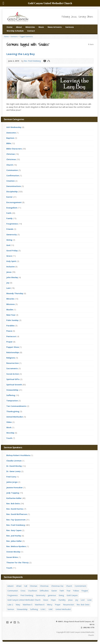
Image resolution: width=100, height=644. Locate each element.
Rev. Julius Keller (14, 541)
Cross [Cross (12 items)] (23, 591)
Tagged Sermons (26, 36)
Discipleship (12, 192)
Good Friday (12, 251)
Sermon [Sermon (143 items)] (11, 609)
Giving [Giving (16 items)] (61, 595)
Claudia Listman (14, 461)
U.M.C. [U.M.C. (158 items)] (43, 609)
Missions (11, 304)
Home (10, 27)
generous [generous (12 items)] (52, 595)
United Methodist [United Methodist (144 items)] (63, 609)
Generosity (12, 235)
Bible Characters (14, 149)
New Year (11, 315)
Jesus (9, 272)
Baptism (10, 138)
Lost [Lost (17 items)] (83, 600)
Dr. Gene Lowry (13, 471)
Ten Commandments (16, 406)
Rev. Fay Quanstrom (16, 520)
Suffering (11, 395)
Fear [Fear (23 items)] (69, 591)
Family (9, 218)
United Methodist (15, 417)
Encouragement (14, 202)
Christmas (11, 159)
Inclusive (10, 267)
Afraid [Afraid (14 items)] (19, 586)
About (19, 27)
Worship (10, 433)
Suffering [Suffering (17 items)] (34, 609)
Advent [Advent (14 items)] (10, 586)
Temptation (12, 401)
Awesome (11, 133)
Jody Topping (13, 493)
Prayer (9, 342)
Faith (9, 213)
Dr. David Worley (14, 466)
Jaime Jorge (12, 482)
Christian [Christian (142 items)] (34, 586)
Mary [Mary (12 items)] (18, 605)
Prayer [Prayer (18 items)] (58, 605)
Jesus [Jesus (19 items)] (70, 600)
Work (9, 427)
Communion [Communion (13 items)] (13, 591)
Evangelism (12, 208)
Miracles (10, 299)
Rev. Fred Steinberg (32, 61)
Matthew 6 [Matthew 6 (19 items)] (40, 605)
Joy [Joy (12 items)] (77, 600)
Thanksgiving (13, 411)
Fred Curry (11, 477)
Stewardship (12, 390)
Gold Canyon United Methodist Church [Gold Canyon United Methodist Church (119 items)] (24, 600)
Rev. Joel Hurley (14, 536)
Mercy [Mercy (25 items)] (50, 605)
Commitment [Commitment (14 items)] (80, 586)
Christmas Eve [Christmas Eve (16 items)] (57, 586)
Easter (9, 197)
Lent (9, 288)
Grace (9, 256)
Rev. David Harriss (15, 509)
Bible (9, 143)
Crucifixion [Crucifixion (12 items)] (33, 591)
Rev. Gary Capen (14, 530)
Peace (9, 331)
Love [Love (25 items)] (89, 600)
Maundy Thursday (15, 293)
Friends (10, 229)
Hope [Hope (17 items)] (53, 600)
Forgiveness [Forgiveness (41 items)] (13, 595)
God (8, 245)
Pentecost (11, 336)
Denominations (14, 186)
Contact (31, 31)
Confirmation (13, 176)
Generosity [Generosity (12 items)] (41, 595)
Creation (10, 181)
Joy (8, 283)
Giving (9, 240)
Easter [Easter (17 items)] (54, 591)
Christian (11, 154)
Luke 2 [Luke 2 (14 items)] (10, 605)
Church (10, 165)
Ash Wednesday (14, 127)
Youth (9, 438)
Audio (49, 61)
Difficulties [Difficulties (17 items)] (44, 591)
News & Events (55, 27)
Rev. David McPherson (17, 514)
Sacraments (12, 368)
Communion (12, 170)
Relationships (13, 352)
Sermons (70, 27)
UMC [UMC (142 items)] (51, 609)
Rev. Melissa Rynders (16, 546)
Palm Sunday (12, 320)
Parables (10, 326)
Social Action (13, 374)
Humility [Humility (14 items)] (62, 600)
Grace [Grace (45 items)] (46, 600)
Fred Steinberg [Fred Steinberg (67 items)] (27, 595)
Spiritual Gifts (13, 379)
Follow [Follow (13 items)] (76, 591)
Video (45, 61)
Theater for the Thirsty (18, 563)
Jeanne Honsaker (15, 487)
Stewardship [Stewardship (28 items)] (22, 609)
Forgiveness (12, 224)
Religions (11, 358)
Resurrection (12, 363)
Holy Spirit (11, 261)
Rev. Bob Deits (13, 504)
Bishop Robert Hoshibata (18, 455)
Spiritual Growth (14, 385)
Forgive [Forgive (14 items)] (85, 591)
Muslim (10, 310)
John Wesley (12, 277)
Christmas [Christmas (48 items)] (44, 586)
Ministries (30, 27)
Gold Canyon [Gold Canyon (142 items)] (72, 595)
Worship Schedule (15, 31)
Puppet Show (13, 347)
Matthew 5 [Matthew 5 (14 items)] (27, 605)
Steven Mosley (13, 552)
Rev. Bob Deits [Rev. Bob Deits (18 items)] (83, 605)
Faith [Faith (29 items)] (62, 591)
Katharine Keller (14, 498)
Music (41, 27)
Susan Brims (12, 557)
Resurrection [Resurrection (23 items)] (69, 605)
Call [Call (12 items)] (26, 586)
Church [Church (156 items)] (69, 586)
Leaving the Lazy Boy (21, 54)
